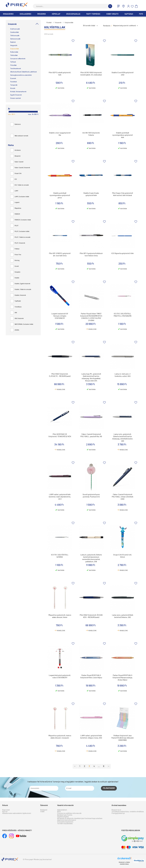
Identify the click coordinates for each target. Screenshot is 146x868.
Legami (15, 202)
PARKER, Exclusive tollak (21, 220)
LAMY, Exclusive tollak (20, 197)
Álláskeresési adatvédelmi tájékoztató (17, 813)
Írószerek (42, 14)
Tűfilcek (13, 62)
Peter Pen (16, 255)
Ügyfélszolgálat (63, 817)
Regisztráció (116, 810)
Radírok (13, 42)
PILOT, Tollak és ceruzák (20, 237)
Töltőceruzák (15, 36)
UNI (14, 313)
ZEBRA (15, 330)
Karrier (5, 812)
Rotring (15, 261)
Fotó (141, 14)
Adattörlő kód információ (66, 820)
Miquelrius (16, 208)
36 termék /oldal (89, 26)
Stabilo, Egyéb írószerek (20, 284)
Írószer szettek (16, 98)
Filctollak (13, 65)
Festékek (14, 82)
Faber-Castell (17, 162)
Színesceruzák (15, 39)
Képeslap (56, 14)
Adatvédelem (62, 810)
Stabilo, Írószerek (18, 295)
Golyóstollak (15, 49)
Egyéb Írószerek (16, 95)
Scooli (14, 266)
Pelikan (15, 249)
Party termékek (93, 14)
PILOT (14, 226)
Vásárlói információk (65, 805)
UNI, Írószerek (17, 319)
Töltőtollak (14, 55)
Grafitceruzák (15, 29)
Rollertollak (14, 52)
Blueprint (15, 156)
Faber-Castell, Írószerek (20, 168)
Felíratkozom (109, 788)
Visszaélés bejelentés (65, 822)
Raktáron (15, 124)
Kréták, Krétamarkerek (18, 92)
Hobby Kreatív (112, 14)
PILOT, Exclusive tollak (20, 232)
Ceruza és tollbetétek (18, 59)
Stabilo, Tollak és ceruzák (21, 290)
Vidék (42, 812)
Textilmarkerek (16, 69)
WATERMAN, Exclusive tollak (22, 324)
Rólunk (5, 805)
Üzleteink (44, 805)
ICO (14, 179)
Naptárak (129, 14)
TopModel (16, 301)
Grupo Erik (16, 173)
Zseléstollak (14, 32)
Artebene (15, 150)
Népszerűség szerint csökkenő (125, 26)
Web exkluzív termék (19, 136)
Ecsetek (13, 78)
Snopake (15, 272)
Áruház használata (119, 805)
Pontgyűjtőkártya (118, 813)
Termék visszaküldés (65, 824)
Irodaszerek (8, 14)
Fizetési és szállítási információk (69, 813)
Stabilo (15, 278)
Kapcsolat (6, 810)
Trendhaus (16, 307)
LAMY (14, 191)
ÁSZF (59, 812)
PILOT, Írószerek (18, 243)
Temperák (14, 85)
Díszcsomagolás (73, 14)
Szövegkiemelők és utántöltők (21, 75)
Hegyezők (14, 45)
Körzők (13, 88)
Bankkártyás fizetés (65, 815)
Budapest (44, 810)
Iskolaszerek (25, 14)
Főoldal (49, 23)
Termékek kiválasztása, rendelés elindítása (128, 812)
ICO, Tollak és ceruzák (20, 185)
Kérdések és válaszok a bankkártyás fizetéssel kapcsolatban (80, 818)
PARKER (15, 214)
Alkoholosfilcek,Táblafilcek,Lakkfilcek (23, 72)
